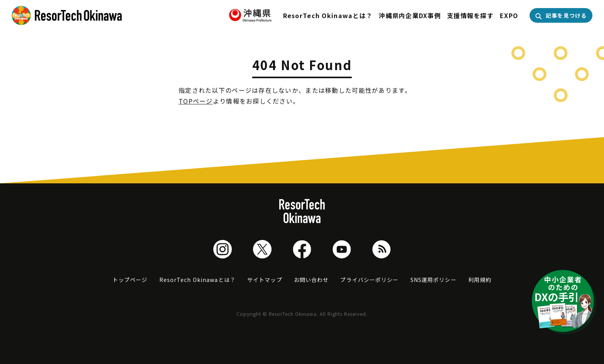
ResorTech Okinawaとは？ (328, 15)
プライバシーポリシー (369, 280)
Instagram (223, 249)
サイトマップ (265, 280)
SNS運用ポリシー (434, 280)
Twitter (262, 249)
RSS (381, 249)
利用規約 (480, 280)
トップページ (130, 280)
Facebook (302, 249)
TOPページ (196, 101)
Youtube (342, 249)
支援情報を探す (470, 15)
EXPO (509, 15)
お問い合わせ (311, 280)
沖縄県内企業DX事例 (410, 15)
